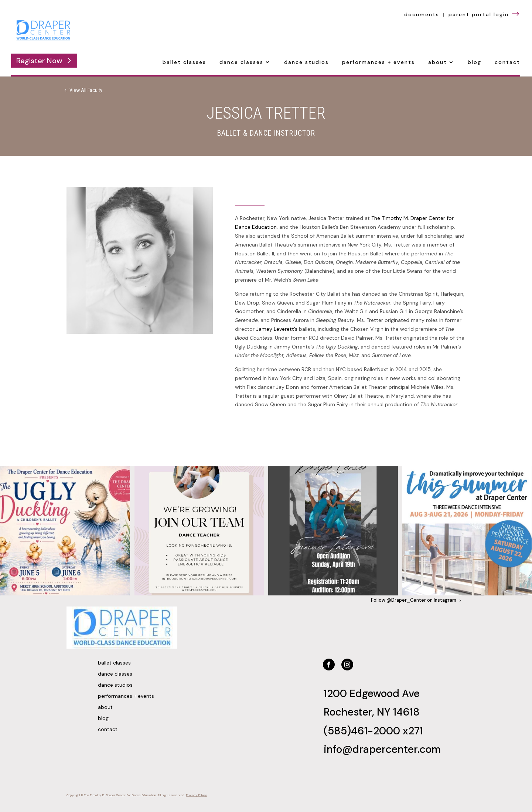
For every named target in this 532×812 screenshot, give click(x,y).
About (438, 62)
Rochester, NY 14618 (372, 712)
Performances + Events (378, 62)
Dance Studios (306, 62)
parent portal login (485, 14)
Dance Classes (241, 62)
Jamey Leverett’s (277, 329)
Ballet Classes (184, 62)
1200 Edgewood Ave (372, 694)
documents (422, 14)
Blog (475, 62)
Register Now (39, 61)
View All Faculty (86, 90)
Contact (507, 62)
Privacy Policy (196, 795)
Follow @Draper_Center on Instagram (414, 600)
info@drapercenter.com (382, 749)
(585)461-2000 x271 (373, 731)
